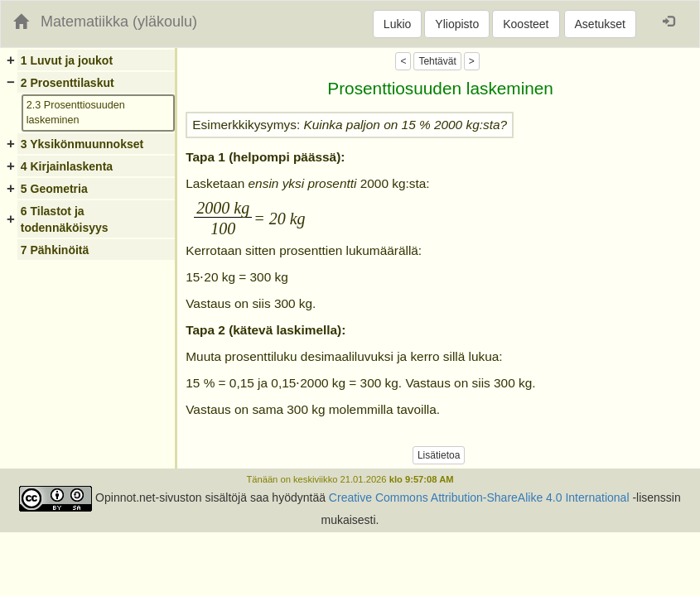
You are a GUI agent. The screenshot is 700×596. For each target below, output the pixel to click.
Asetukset (600, 24)
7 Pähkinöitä (55, 250)
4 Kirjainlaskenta (67, 166)
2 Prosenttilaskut (68, 83)
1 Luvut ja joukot (67, 60)
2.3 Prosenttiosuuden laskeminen (76, 113)
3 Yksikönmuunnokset (82, 144)
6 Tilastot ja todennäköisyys (65, 219)
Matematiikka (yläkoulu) (119, 22)
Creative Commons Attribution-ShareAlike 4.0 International (479, 497)
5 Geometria (54, 189)
